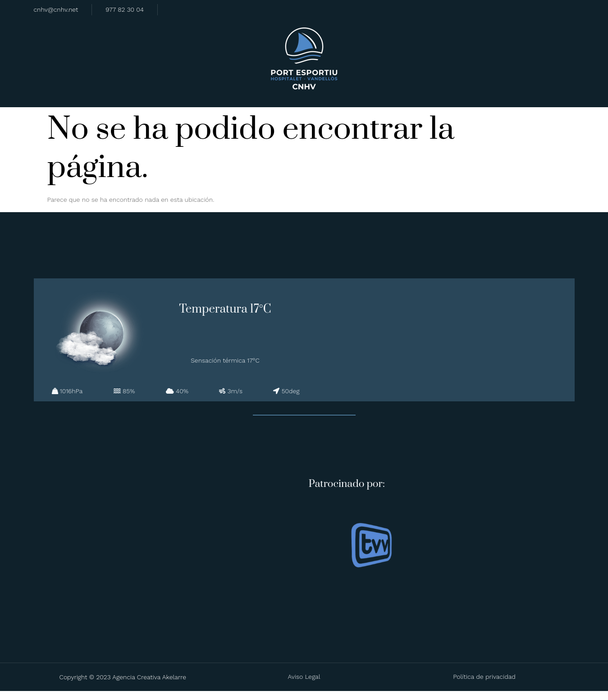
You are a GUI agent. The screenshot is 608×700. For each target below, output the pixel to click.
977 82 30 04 (125, 9)
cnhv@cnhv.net (56, 9)
